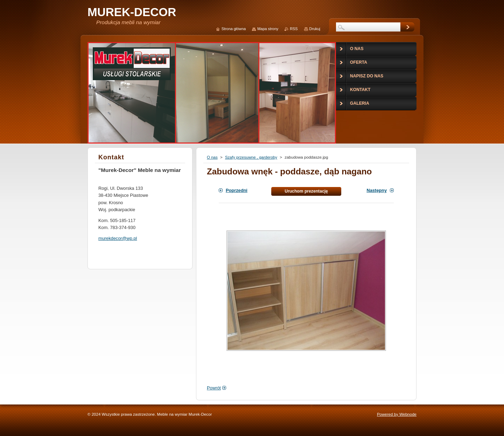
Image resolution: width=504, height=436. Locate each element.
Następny (377, 190)
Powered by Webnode (397, 414)
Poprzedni (237, 190)
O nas (212, 157)
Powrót (214, 388)
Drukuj (315, 29)
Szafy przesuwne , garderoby (251, 157)
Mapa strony (268, 29)
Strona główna (234, 29)
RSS (294, 29)
